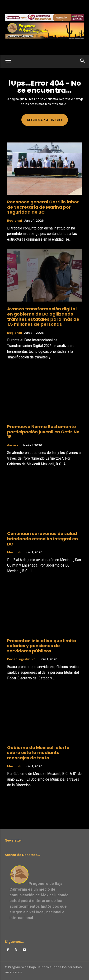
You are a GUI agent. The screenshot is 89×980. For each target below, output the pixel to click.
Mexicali (14, 552)
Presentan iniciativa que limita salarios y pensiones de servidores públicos (42, 646)
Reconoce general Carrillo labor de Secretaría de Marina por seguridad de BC (43, 207)
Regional (15, 221)
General (14, 445)
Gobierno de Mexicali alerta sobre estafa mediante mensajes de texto (38, 753)
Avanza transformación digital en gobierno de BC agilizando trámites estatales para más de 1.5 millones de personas (43, 316)
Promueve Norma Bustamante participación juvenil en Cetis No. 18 (44, 432)
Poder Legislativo (21, 659)
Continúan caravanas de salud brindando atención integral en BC (42, 539)
